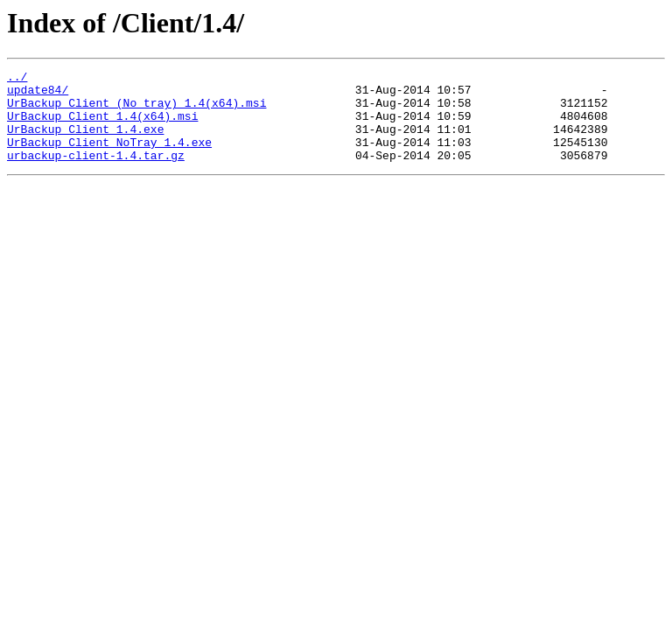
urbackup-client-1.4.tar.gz (96, 173)
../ (17, 79)
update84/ (38, 94)
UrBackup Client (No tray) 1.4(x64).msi (136, 110)
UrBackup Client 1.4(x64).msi (102, 126)
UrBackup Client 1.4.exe (85, 142)
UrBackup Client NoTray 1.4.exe (109, 157)
